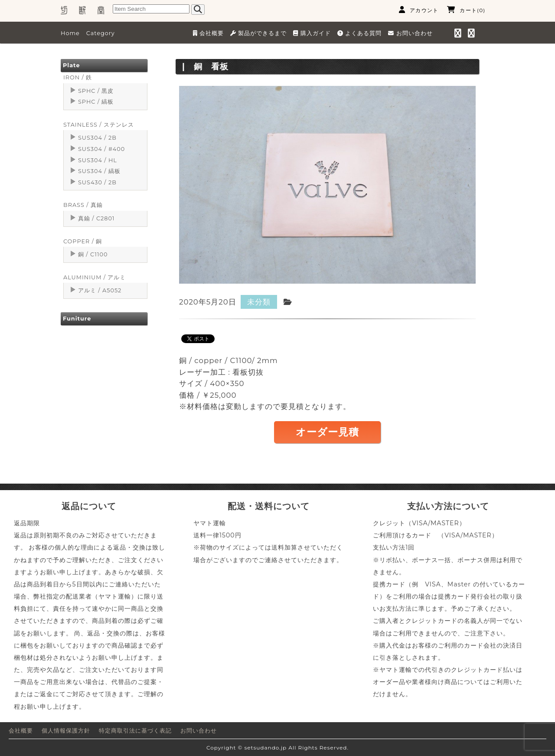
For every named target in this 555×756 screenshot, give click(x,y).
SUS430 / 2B (97, 182)
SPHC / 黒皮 (96, 91)
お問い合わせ (199, 731)
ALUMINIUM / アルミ (95, 277)
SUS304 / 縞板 (99, 171)
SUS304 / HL (98, 160)
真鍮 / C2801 (96, 218)
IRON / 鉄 (78, 77)
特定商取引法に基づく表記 (135, 731)
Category (101, 33)
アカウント (419, 10)
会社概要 (21, 731)
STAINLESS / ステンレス (99, 125)
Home (70, 33)
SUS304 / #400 (101, 149)
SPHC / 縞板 (96, 102)
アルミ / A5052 (100, 290)
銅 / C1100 (93, 254)
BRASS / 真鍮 (83, 205)
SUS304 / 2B (97, 138)
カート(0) (466, 10)
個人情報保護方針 (66, 731)
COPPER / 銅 (83, 241)
